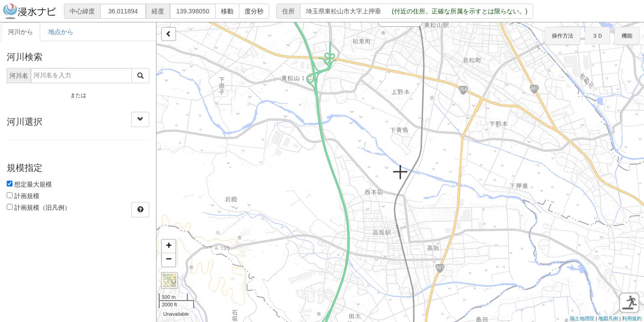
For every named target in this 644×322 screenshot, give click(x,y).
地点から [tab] (61, 32)
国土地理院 (582, 318)
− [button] (169, 260)
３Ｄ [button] (597, 36)
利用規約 (632, 318)
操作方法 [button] (563, 36)
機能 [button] (627, 36)
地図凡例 (608, 318)
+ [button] (169, 246)
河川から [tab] (21, 32)
